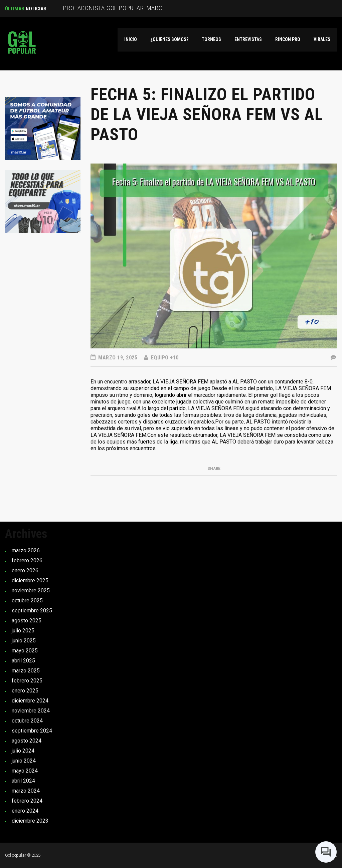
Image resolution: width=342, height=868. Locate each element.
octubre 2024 (27, 721)
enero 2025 (25, 691)
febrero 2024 (27, 801)
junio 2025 (24, 641)
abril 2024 (23, 781)
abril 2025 (23, 661)
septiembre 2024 (32, 731)
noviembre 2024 (31, 711)
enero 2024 (25, 811)
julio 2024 (23, 751)
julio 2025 (23, 631)
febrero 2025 (27, 681)
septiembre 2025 (32, 611)
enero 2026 (25, 570)
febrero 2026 (27, 560)
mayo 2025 (25, 651)
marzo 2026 (26, 550)
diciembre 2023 (30, 821)
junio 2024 (24, 761)
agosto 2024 (27, 741)
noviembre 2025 (31, 591)
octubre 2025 (27, 601)
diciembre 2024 (30, 701)
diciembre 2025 (30, 581)
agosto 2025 (27, 621)
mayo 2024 (25, 771)
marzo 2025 (26, 671)
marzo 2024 (26, 791)
